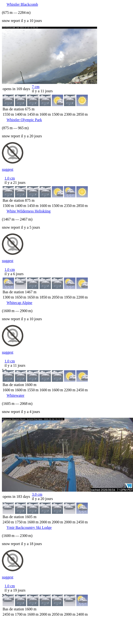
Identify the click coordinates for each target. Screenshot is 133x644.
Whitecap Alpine (20, 303)
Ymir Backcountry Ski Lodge (29, 528)
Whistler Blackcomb (22, 4)
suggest (8, 169)
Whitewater (16, 395)
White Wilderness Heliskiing (29, 211)
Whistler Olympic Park (24, 120)
